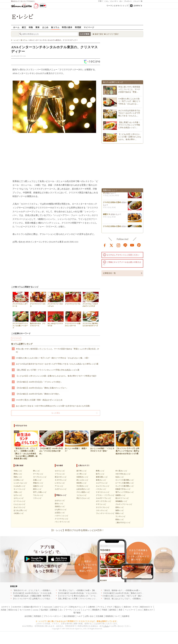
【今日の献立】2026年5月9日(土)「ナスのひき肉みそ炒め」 (36, 593)
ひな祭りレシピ (61, 510)
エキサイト (138, 6)
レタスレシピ (60, 483)
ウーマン (69, 610)
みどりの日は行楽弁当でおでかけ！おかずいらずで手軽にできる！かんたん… (129, 113)
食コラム (55, 27)
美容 (121, 610)
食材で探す (99, 34)
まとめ (45, 27)
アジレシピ (59, 486)
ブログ (109, 607)
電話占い (118, 607)
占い (121, 1)
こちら (106, 626)
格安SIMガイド (146, 607)
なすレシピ (18, 495)
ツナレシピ (37, 498)
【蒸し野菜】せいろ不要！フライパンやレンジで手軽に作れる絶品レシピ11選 (48, 370)
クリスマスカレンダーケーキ (21, 299)
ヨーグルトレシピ (40, 477)
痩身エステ (148, 610)
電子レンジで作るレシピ (125, 492)
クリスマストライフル (73, 298)
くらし (107, 1)
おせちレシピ (60, 501)
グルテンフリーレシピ (124, 504)
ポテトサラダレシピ (103, 501)
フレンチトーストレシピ (105, 513)
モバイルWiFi (25, 610)
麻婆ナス (107, 215)
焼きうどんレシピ (83, 498)
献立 (24, 27)
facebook (105, 245)
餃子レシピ (100, 474)
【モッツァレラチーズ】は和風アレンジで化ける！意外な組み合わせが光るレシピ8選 (47, 599)
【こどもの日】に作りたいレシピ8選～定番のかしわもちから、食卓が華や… (130, 137)
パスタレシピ (101, 489)
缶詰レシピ (120, 477)
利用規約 (38, 616)
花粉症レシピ (60, 506)
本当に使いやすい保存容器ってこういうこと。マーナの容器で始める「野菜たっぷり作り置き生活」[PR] (58, 350)
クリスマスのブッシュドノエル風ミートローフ (21, 320)
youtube (132, 245)
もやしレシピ (19, 498)
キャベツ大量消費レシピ (125, 480)
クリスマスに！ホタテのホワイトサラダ (91, 299)
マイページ (89, 27)
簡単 (38, 27)
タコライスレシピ (103, 507)
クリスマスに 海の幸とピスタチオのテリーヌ (91, 319)
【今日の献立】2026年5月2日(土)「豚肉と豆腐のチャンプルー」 (42, 388)
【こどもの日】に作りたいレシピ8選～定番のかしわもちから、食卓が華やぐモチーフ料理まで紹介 (56, 376)
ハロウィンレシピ (61, 516)
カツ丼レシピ (81, 474)
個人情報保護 (69, 616)
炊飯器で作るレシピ (123, 489)
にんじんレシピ (19, 504)
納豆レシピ (37, 489)
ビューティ (114, 1)
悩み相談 (44, 610)
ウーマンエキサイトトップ (117, 6)
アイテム (101, 607)
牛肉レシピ (18, 471)
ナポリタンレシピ (103, 492)
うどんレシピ (81, 495)
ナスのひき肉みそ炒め (112, 203)
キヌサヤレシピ (61, 480)
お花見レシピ (60, 513)
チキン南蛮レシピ (83, 492)
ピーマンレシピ (19, 501)
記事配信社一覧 (109, 273)
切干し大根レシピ (40, 492)
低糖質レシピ (120, 495)
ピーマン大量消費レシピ (125, 483)
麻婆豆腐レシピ (102, 477)
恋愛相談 (54, 610)
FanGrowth (48, 607)
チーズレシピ (38, 474)
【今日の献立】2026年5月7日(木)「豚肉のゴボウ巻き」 (38, 394)
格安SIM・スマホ (131, 607)
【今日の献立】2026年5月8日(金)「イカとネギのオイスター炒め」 (84, 593)
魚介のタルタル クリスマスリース (38, 319)
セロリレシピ (60, 471)
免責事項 (126, 616)
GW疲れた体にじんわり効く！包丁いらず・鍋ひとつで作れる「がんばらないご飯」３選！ (53, 358)
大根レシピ (18, 492)
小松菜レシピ (19, 513)
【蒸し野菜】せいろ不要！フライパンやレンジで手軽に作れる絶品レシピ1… (129, 125)
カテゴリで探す (112, 34)
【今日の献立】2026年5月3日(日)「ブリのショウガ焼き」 (39, 382)
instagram (118, 245)
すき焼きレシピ (82, 486)
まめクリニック (61, 607)
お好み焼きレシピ (83, 489)
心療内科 (91, 607)
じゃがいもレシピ (20, 483)
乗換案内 (96, 610)
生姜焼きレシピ (82, 477)
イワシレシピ (60, 474)
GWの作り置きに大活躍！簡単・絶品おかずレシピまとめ (39, 400)
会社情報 (28, 616)
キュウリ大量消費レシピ (125, 486)
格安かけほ (13, 610)
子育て (100, 1)
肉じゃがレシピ (82, 480)
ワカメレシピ (38, 495)
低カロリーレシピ (122, 498)
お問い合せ (89, 616)
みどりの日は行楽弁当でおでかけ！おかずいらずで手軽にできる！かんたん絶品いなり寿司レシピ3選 (57, 364)
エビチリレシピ (102, 483)
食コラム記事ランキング (22, 344)
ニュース (86, 610)
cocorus (36, 610)
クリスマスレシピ (61, 519)
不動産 (104, 610)
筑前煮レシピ (81, 483)
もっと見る (56, 413)
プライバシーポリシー (53, 616)
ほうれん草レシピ (20, 510)
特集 (31, 27)
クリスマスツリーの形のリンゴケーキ (73, 319)
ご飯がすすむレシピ (123, 523)
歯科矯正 (113, 610)
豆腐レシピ (37, 480)
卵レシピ (36, 471)
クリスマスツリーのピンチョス (56, 299)
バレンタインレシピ (62, 522)
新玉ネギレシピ (61, 477)
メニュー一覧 (138, 1)
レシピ (78, 610)
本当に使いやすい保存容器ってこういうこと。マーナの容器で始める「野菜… (129, 89)
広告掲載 (100, 616)
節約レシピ (120, 507)
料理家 (78, 27)
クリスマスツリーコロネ (38, 299)
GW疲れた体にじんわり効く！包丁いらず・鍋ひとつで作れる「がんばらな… (129, 101)
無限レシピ (120, 510)
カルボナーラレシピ (103, 498)
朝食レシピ (120, 513)
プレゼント (128, 1)
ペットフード (130, 610)
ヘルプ (80, 616)
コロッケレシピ (102, 510)
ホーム (16, 27)
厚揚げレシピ (38, 483)
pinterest (139, 245)
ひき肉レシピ (19, 480)
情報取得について (113, 616)
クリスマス (16, 339)
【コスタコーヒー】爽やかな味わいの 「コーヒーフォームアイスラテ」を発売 (89, 596)
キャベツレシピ (19, 489)
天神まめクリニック (77, 607)
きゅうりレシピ (19, 507)
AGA (140, 610)
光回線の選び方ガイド (32, 607)
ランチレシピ (120, 516)
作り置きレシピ (121, 471)
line (125, 245)
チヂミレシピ (101, 504)
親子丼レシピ (81, 471)
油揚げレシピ (38, 486)
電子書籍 (77, 613)
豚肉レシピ (18, 474)
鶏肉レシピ (18, 477)
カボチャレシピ (61, 489)
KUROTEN (17, 607)
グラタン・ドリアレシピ (105, 495)
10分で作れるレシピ (123, 474)
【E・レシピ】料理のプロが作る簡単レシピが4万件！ (77, 530)
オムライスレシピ (103, 486)
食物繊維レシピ (121, 501)
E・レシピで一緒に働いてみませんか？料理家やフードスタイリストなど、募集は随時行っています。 (77, 621)
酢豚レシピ (100, 471)
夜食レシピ (120, 519)
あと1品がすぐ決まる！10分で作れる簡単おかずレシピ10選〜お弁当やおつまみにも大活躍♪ (53, 406)
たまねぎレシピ (19, 486)
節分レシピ (59, 504)
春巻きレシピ (101, 480)
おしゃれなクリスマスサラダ (56, 319)
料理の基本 (67, 27)
